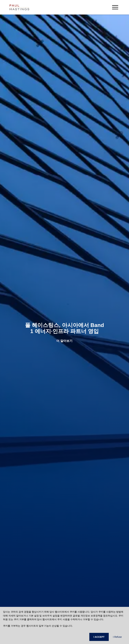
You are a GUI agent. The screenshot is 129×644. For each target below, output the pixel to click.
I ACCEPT (99, 637)
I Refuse (117, 637)
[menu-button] (115, 7)
